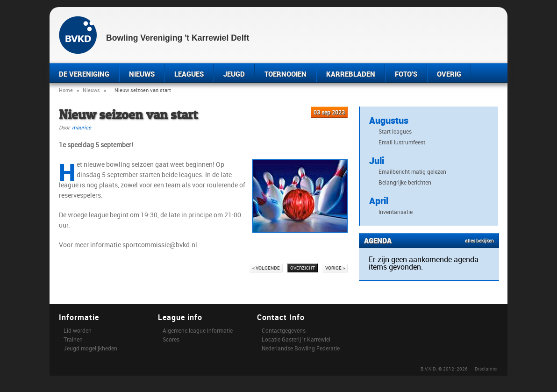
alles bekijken (479, 241)
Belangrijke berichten (405, 182)
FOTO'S (406, 74)
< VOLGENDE (266, 268)
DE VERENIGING (84, 74)
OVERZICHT (303, 268)
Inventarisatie (396, 212)
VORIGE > (335, 268)
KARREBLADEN (351, 74)
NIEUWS (142, 74)
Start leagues (395, 131)
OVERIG (449, 74)
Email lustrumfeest (402, 142)
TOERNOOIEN (286, 74)
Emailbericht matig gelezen (412, 171)
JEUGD (234, 74)
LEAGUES (189, 74)
